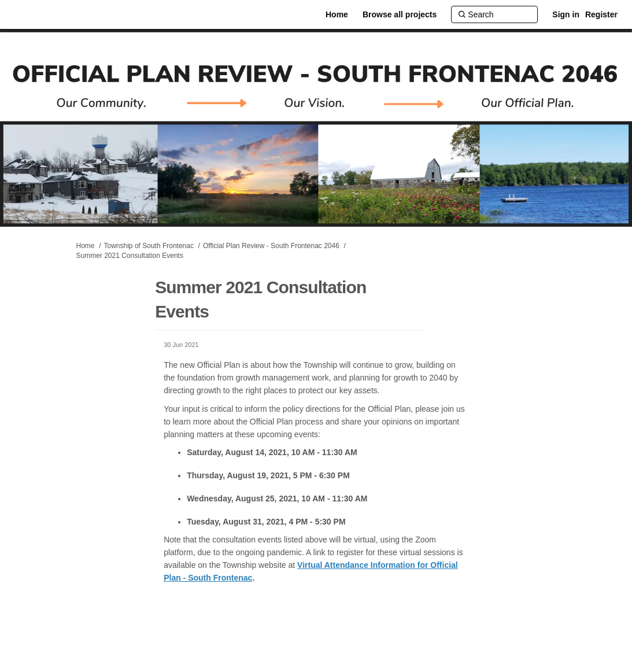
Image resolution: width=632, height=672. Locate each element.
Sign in (566, 14)
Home (86, 246)
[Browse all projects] (400, 14)
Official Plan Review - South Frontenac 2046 (271, 246)
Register (601, 14)
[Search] (494, 14)
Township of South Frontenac (149, 246)
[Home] (337, 14)
